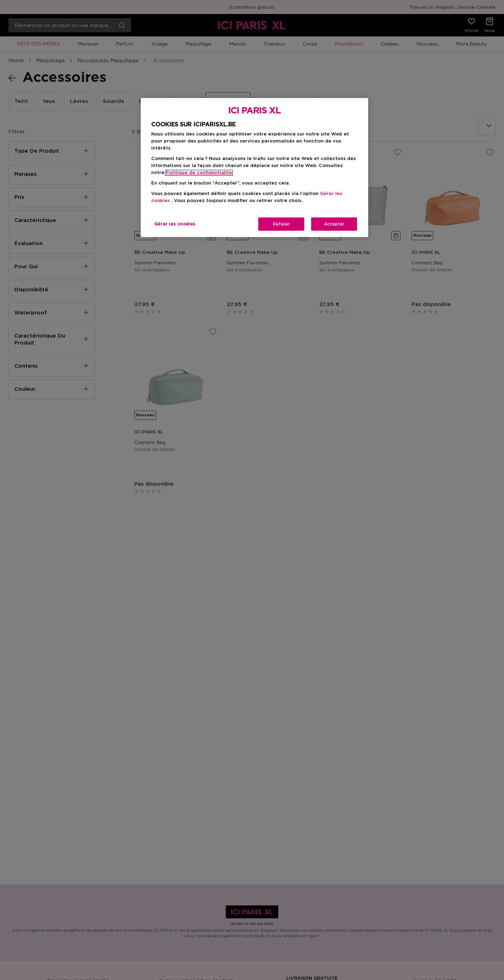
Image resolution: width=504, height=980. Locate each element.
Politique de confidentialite (199, 173)
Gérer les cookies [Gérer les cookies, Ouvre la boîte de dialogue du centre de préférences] (175, 224)
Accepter (334, 224)
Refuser (281, 224)
